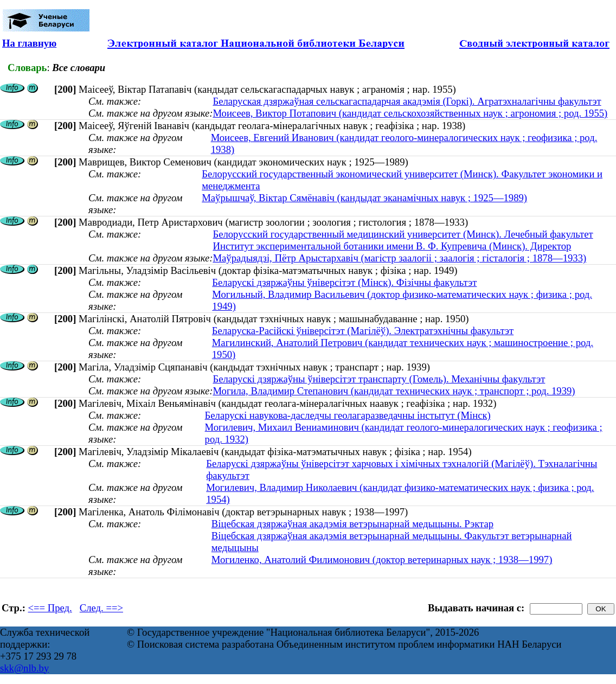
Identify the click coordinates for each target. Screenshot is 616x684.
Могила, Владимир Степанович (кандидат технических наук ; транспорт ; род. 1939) (394, 391)
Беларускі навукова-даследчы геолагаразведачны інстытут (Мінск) (348, 415)
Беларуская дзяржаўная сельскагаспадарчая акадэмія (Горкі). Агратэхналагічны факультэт (407, 101)
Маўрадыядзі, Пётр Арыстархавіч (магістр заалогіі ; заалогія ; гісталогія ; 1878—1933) (399, 258)
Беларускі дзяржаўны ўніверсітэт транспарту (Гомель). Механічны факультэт (379, 379)
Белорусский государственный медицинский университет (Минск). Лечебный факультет (403, 234)
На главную (29, 43)
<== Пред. (50, 608)
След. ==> (101, 608)
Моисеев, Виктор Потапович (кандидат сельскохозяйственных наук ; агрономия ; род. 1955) (410, 113)
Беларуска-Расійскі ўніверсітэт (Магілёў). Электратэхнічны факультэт (363, 331)
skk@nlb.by (24, 668)
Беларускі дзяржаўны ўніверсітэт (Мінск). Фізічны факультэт (344, 282)
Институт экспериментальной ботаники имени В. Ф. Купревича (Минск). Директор (392, 246)
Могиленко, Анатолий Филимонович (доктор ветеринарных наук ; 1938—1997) (382, 560)
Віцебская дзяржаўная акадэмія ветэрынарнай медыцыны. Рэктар (352, 524)
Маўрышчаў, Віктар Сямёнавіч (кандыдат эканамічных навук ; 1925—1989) (364, 198)
